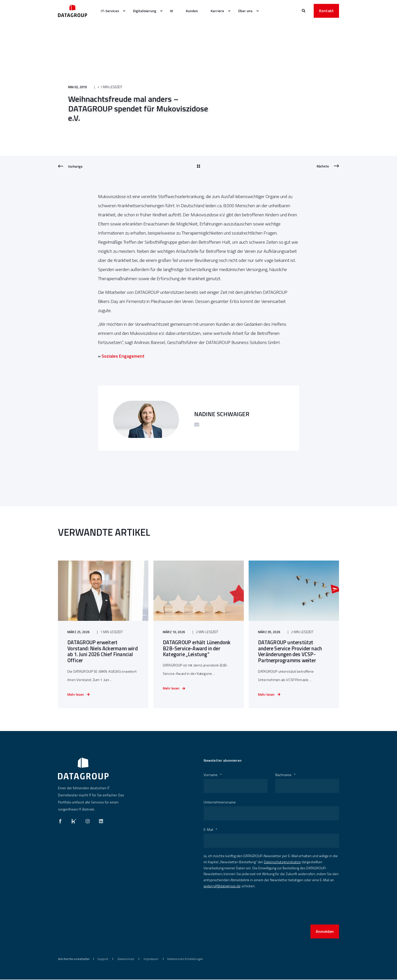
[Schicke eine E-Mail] (197, 425)
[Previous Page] (70, 166)
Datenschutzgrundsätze (282, 862)
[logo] (83, 769)
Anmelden (325, 932)
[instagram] (88, 820)
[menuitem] (124, 11)
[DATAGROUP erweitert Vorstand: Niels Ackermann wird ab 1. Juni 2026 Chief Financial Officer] (103, 637)
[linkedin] (100, 820)
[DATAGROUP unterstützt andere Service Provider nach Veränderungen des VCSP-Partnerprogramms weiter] (294, 637)
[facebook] (62, 820)
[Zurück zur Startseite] (73, 11)
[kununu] (74, 820)
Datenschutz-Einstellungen (185, 959)
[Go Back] (198, 166)
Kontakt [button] (326, 11)
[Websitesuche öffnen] (304, 10)
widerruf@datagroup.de (222, 886)
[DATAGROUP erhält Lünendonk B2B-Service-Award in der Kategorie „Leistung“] (199, 637)
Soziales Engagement (123, 356)
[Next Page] (328, 166)
